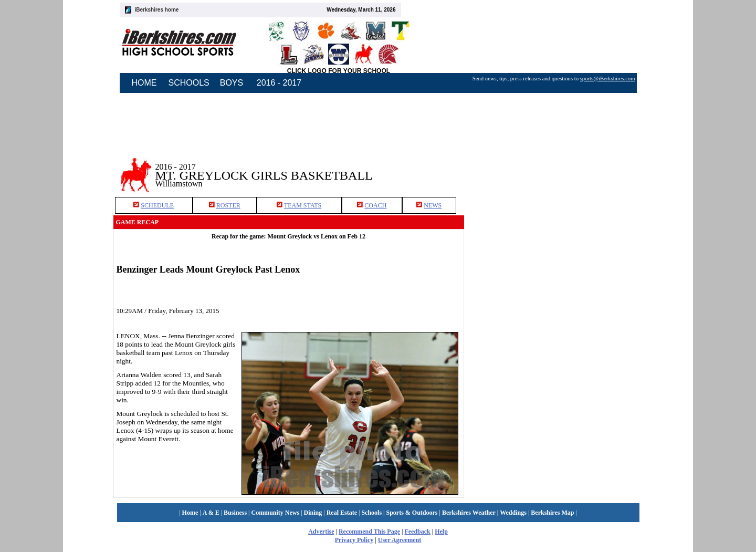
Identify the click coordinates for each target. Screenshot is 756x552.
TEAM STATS (303, 205)
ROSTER (228, 205)
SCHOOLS (189, 83)
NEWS (433, 205)
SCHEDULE (157, 205)
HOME (144, 83)
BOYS (232, 83)
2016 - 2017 (279, 83)
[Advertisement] (553, 168)
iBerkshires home (157, 10)
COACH (375, 205)
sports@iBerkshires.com (608, 79)
